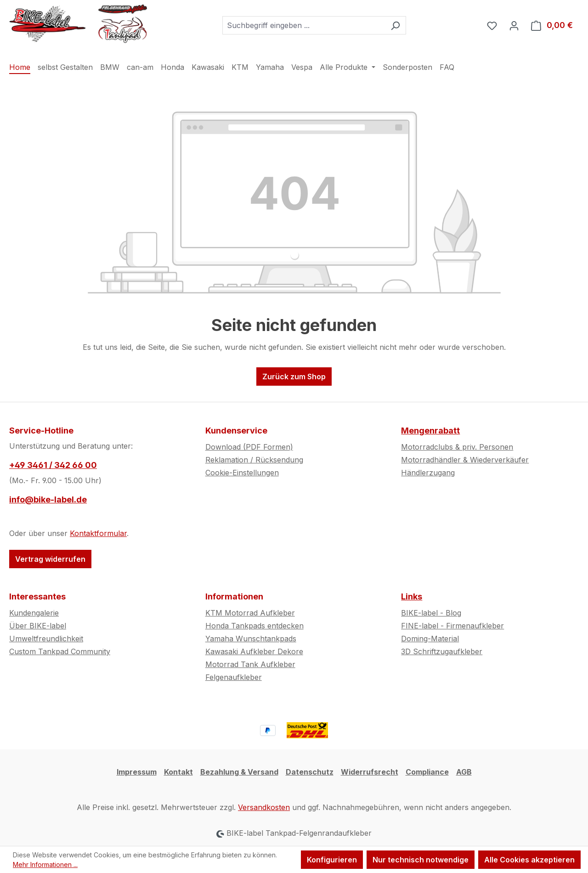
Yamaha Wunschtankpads (251, 639)
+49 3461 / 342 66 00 (53, 465)
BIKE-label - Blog (431, 613)
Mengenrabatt (430, 431)
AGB (464, 772)
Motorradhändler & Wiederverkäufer (465, 460)
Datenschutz (310, 772)
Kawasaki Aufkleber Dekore (254, 651)
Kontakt (178, 772)
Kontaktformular (98, 533)
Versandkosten (264, 807)
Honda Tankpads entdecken (254, 626)
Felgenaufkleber (234, 677)
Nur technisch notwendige (421, 860)
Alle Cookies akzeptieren (529, 860)
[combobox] (304, 25)
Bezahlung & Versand (239, 772)
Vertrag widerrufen (50, 559)
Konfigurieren (332, 860)
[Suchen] (395, 25)
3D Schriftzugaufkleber (442, 651)
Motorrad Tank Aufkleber (250, 664)
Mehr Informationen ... (45, 864)
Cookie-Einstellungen (242, 473)
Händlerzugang (428, 473)
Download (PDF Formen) (249, 447)
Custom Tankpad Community (60, 651)
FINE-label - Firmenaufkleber (452, 626)
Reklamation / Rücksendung (254, 460)
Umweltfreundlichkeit (46, 639)
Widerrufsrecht (370, 772)
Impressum (137, 772)
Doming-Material (430, 639)
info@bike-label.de (48, 499)
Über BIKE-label (38, 626)
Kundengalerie (34, 613)
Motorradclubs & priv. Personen (457, 447)
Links (412, 596)
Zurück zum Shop (294, 377)
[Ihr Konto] (514, 25)
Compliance (427, 772)
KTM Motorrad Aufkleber (250, 613)
